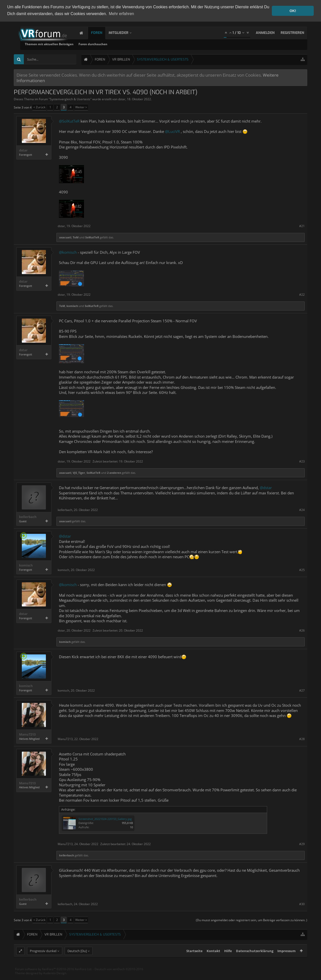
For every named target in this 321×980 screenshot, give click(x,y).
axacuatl (65, 237)
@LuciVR (172, 131)
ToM (76, 237)
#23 (302, 461)
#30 (302, 904)
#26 (302, 630)
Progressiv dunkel (43, 961)
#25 (302, 570)
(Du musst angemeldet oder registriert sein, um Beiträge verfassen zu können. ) (252, 920)
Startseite (194, 961)
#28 (302, 739)
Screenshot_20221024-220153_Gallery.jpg (105, 819)
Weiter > (81, 107)
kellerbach (28, 517)
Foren (102, 33)
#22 (302, 295)
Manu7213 (27, 734)
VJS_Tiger (79, 473)
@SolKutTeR (69, 121)
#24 (302, 510)
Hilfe (228, 961)
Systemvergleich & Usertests (70, 99)
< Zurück (39, 107)
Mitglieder (124, 33)
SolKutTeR (92, 237)
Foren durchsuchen (154, 44)
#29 (302, 844)
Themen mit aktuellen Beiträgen (110, 44)
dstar (122, 99)
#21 (302, 226)
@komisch (68, 252)
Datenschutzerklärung (255, 961)
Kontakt (213, 961)
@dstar (266, 488)
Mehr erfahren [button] (122, 14)
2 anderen (114, 473)
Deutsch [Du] (77, 961)
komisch (72, 306)
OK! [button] (293, 11)
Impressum (287, 961)
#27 (302, 690)
